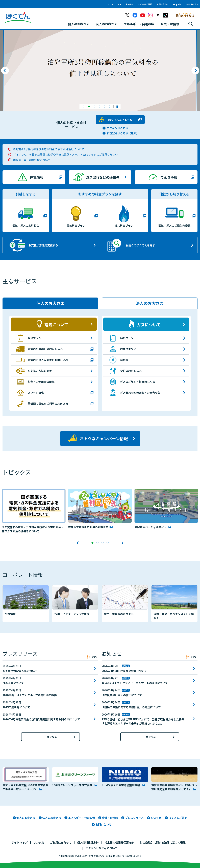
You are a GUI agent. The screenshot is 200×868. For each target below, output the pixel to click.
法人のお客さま (52, 817)
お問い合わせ (163, 4)
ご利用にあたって (61, 842)
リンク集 (39, 842)
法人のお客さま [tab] (150, 303)
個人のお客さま (26, 817)
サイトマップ (19, 842)
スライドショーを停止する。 (117, 107)
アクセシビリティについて (102, 847)
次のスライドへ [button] (195, 71)
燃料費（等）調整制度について (32, 160)
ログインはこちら (117, 128)
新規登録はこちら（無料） (123, 133)
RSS (94, 656)
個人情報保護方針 (88, 842)
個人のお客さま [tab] (51, 303)
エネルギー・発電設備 (82, 817)
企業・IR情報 (110, 817)
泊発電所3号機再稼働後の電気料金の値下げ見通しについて (49, 149)
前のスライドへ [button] (5, 71)
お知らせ (130, 4)
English (177, 4)
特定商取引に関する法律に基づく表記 (163, 842)
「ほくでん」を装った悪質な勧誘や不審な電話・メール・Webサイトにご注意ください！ (67, 154)
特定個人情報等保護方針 (119, 842)
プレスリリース (114, 4)
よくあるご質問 (145, 4)
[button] (84, 107)
